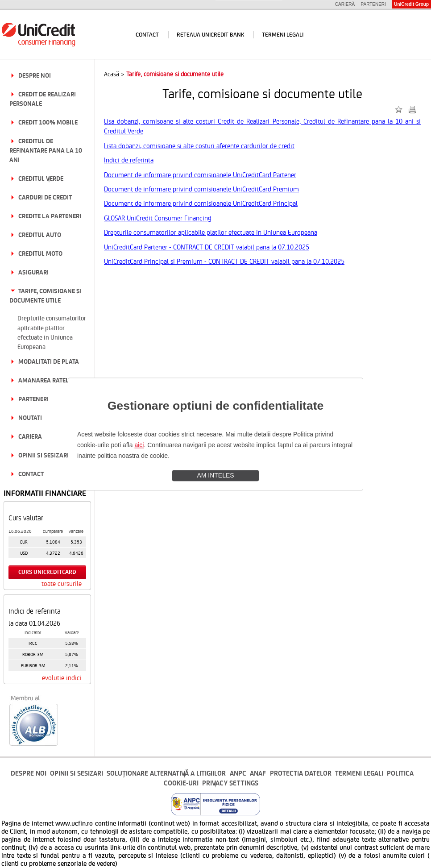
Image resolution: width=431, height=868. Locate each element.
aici (139, 445)
